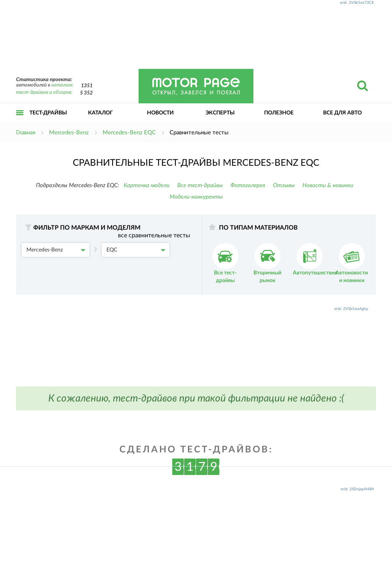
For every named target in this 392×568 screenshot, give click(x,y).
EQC (136, 250)
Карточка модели (147, 185)
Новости (160, 113)
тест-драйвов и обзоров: (44, 92)
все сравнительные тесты (154, 235)
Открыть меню (20, 121)
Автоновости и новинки (352, 263)
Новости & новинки (328, 185)
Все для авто (342, 113)
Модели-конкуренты (196, 197)
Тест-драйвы (48, 113)
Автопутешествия (315, 259)
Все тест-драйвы (200, 185)
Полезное (279, 113)
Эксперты (220, 113)
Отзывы (284, 185)
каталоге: (62, 85)
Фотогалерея (248, 185)
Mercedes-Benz (56, 250)
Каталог (100, 113)
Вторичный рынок (267, 263)
